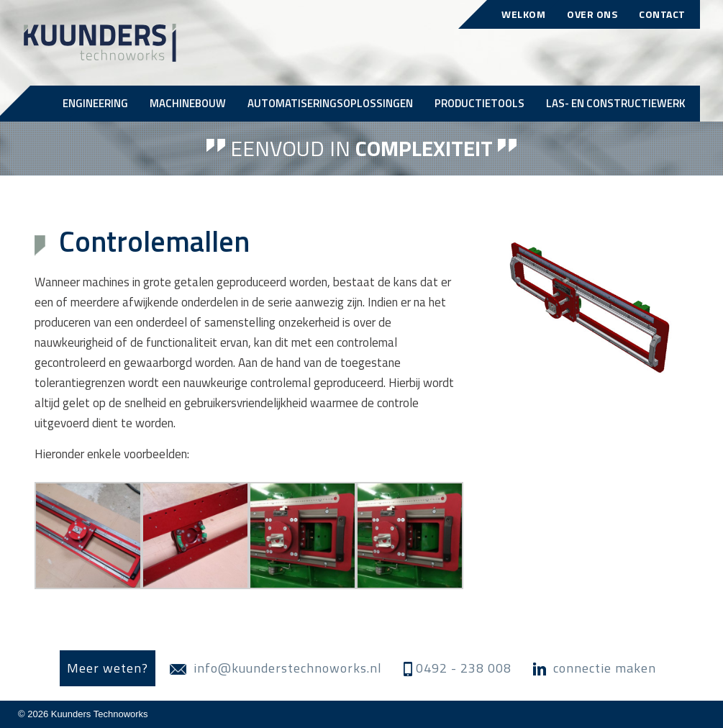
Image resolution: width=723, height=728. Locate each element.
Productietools (479, 103)
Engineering (95, 103)
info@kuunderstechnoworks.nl (276, 668)
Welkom (523, 14)
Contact (662, 14)
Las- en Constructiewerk (616, 103)
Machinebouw (188, 103)
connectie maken (595, 668)
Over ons (592, 14)
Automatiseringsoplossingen (330, 103)
